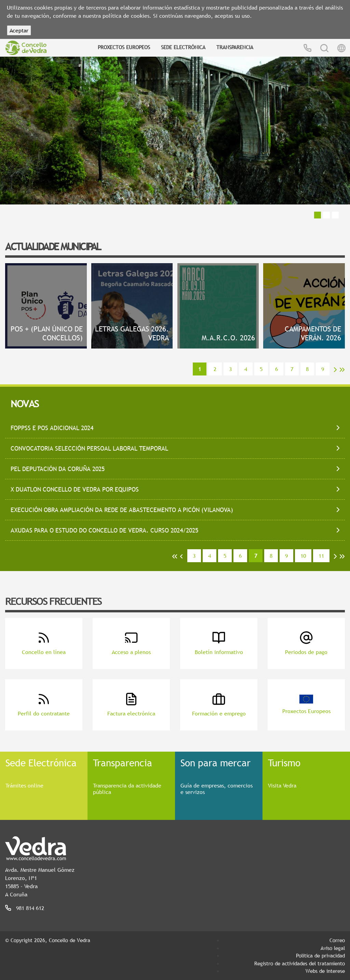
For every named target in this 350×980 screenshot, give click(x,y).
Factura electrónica (131, 705)
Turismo (284, 763)
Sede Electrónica (183, 47)
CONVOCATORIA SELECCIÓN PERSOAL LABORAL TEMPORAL (89, 448)
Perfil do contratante (44, 705)
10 (303, 556)
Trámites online (24, 785)
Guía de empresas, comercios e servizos (217, 789)
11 (321, 556)
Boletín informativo (219, 643)
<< (175, 556)
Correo (337, 940)
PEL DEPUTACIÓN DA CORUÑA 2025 (58, 469)
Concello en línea (44, 643)
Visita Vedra (282, 785)
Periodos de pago (306, 643)
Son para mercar (216, 763)
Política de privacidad (320, 955)
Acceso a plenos (131, 643)
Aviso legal (333, 948)
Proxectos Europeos (124, 47)
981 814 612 (30, 908)
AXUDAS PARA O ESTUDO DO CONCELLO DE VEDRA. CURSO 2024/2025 (104, 530)
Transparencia (235, 47)
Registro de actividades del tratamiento (300, 963)
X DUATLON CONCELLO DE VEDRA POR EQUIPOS (75, 489)
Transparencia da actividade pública (127, 789)
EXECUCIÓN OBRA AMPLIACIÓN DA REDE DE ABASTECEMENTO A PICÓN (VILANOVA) (122, 510)
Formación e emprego (219, 705)
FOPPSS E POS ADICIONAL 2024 (52, 428)
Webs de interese (325, 971)
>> (342, 370)
